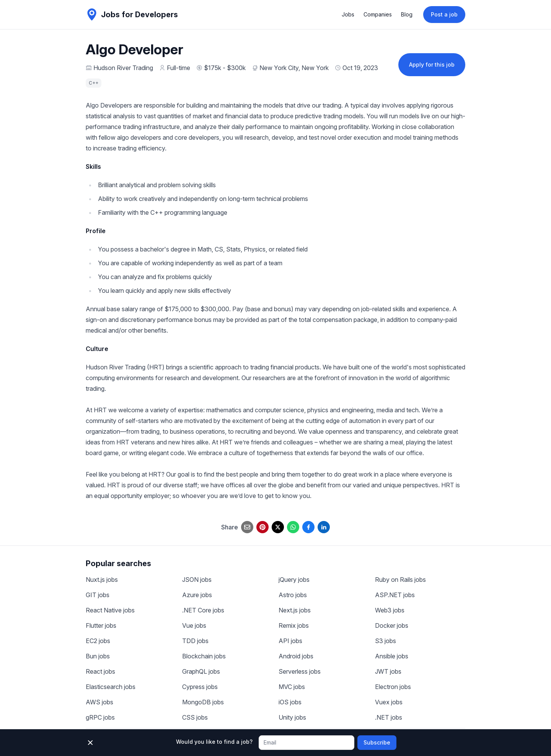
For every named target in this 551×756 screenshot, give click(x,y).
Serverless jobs (300, 671)
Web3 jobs (390, 610)
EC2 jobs (98, 641)
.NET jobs (389, 717)
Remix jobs (294, 625)
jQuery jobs (294, 580)
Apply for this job (432, 64)
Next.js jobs (295, 610)
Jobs (348, 14)
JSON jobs (197, 580)
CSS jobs (195, 717)
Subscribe (377, 742)
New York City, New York (294, 68)
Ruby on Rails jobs (400, 580)
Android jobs (296, 656)
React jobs (100, 671)
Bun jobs (98, 656)
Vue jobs (194, 625)
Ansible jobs (392, 656)
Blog (407, 14)
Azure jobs (197, 595)
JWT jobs (388, 671)
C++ (94, 83)
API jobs (290, 641)
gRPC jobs (100, 717)
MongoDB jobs (203, 702)
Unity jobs (292, 717)
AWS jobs (99, 702)
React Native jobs (110, 610)
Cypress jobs (200, 687)
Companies (378, 14)
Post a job (444, 14)
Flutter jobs (101, 625)
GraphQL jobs (201, 671)
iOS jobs (290, 702)
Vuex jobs (389, 702)
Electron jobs (393, 687)
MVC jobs (292, 687)
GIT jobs (98, 595)
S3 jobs (386, 641)
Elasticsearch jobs (111, 687)
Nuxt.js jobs (102, 580)
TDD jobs (195, 641)
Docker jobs (392, 625)
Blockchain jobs (204, 656)
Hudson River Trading (123, 68)
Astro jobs (293, 595)
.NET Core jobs (203, 610)
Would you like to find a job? (214, 742)
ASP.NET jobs (395, 595)
